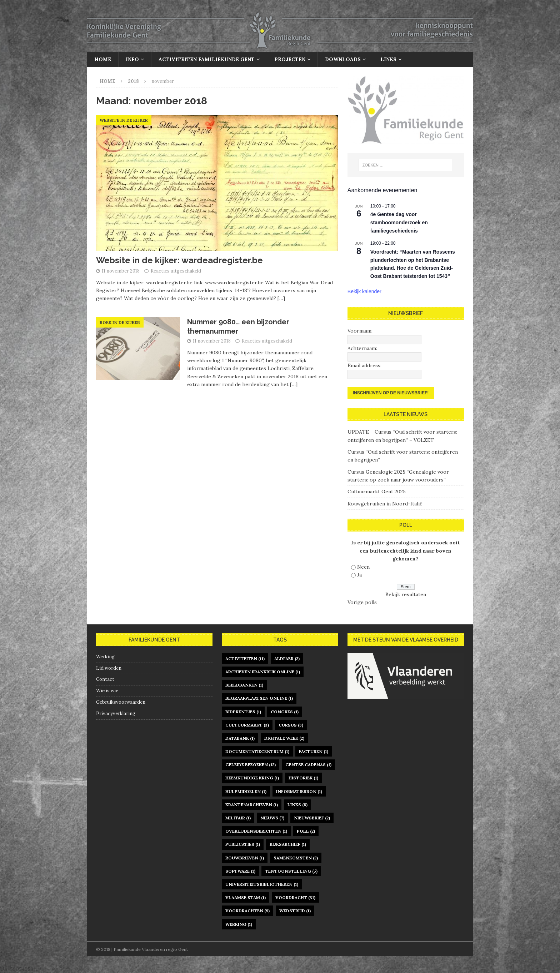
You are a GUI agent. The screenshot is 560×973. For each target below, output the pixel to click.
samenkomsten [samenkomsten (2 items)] (296, 858)
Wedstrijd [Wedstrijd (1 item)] (295, 911)
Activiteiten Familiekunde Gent (207, 59)
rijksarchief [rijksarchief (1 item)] (288, 844)
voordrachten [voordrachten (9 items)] (247, 911)
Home (103, 59)
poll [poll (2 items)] (306, 831)
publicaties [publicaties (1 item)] (243, 844)
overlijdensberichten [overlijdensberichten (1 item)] (256, 831)
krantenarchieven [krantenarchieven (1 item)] (252, 805)
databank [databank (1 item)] (240, 738)
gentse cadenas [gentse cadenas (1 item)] (308, 765)
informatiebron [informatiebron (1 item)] (299, 791)
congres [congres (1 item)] (285, 712)
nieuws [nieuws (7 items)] (272, 818)
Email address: (364, 365)
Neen (363, 567)
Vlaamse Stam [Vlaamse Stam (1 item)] (246, 897)
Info (132, 59)
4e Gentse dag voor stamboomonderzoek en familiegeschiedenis (399, 222)
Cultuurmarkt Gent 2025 (377, 492)
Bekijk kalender (364, 291)
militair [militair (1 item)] (238, 818)
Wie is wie (107, 691)
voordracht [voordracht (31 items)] (295, 897)
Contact (105, 679)
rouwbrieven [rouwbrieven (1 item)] (245, 858)
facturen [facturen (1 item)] (314, 751)
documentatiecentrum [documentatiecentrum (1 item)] (257, 751)
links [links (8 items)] (297, 805)
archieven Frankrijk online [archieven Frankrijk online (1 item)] (263, 672)
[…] (281, 298)
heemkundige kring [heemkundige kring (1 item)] (252, 778)
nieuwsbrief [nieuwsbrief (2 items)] (312, 818)
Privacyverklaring (116, 713)
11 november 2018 (121, 271)
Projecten (290, 59)
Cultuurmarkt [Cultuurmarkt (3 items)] (247, 725)
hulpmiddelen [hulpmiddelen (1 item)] (246, 791)
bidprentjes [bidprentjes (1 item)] (243, 712)
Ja (359, 575)
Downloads (343, 59)
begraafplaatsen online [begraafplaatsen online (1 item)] (259, 698)
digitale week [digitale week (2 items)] (284, 738)
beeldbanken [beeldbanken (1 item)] (244, 685)
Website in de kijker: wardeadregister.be (179, 260)
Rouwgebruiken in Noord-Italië (385, 504)
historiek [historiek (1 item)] (303, 778)
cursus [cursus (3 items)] (291, 725)
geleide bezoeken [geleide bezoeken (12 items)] (251, 765)
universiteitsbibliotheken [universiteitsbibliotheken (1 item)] (262, 884)
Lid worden (109, 668)
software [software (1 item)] (240, 871)
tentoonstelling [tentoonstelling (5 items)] (291, 871)
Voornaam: (360, 331)
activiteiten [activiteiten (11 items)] (245, 658)
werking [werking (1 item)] (239, 924)
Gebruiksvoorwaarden (121, 702)
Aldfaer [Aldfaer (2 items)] (287, 658)
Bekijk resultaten (406, 594)
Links (388, 59)
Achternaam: (362, 348)
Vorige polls (362, 602)
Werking (105, 657)
